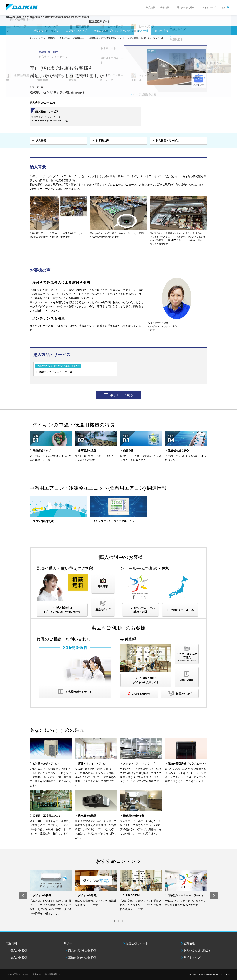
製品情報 (151, 8)
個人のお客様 (19, 950)
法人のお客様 (19, 957)
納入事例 (143, 31)
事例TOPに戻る (122, 395)
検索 (224, 8)
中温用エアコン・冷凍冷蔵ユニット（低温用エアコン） (81, 38)
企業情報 (165, 8)
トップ (32, 38)
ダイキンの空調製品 (46, 38)
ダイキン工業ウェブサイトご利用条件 (23, 974)
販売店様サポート (128, 23)
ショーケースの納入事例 (127, 38)
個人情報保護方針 (53, 974)
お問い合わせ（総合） (186, 8)
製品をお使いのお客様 (82, 957)
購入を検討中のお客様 (82, 950)
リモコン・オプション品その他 (112, 31)
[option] (51, 893)
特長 (56, 31)
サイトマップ (209, 8)
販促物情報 (162, 31)
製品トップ (40, 31)
